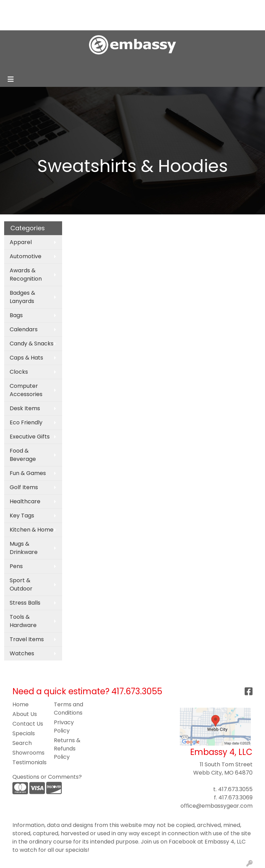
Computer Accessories (26, 390)
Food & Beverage (23, 455)
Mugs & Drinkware (24, 548)
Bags (16, 315)
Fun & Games (28, 473)
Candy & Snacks (32, 344)
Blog (66, 7)
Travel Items (27, 639)
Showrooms (28, 753)
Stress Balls (25, 603)
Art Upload (92, 7)
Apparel (21, 242)
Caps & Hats (26, 358)
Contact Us (28, 724)
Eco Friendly (26, 422)
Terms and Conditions (68, 709)
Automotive (26, 256)
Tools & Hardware (23, 621)
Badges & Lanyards (22, 297)
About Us (25, 714)
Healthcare (25, 501)
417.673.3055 (235, 789)
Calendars (24, 329)
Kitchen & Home (32, 530)
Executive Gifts (30, 437)
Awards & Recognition (26, 275)
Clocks (19, 372)
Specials (24, 733)
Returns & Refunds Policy (67, 749)
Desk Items (25, 408)
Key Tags (22, 516)
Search (170, 7)
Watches (22, 653)
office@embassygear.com (217, 806)
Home (15, 7)
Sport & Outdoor (21, 584)
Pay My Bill (48, 23)
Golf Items (24, 487)
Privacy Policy (64, 726)
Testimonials (29, 762)
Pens (16, 566)
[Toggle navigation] (11, 79)
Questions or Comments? (47, 777)
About (36, 7)
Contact (18, 23)
